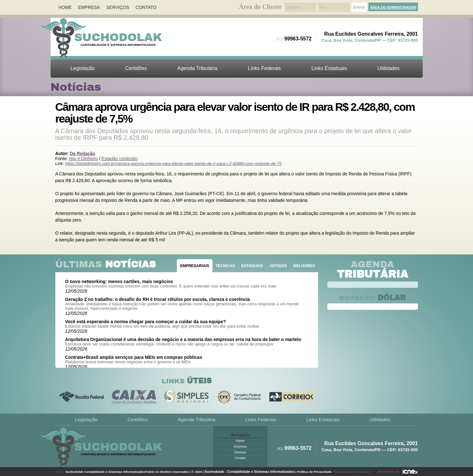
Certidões (136, 68)
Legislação (82, 68)
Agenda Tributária (198, 68)
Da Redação (82, 153)
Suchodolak (118, 37)
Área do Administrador (393, 7)
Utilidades (388, 68)
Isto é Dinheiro (83, 159)
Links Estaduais (329, 68)
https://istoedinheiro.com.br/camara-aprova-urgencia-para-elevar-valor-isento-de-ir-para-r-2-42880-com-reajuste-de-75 (173, 163)
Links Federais (264, 68)
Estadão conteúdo (119, 159)
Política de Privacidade (314, 472)
